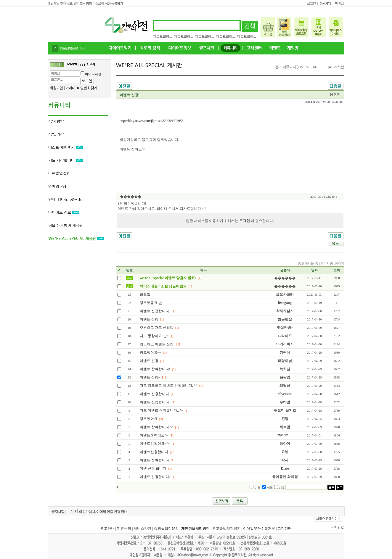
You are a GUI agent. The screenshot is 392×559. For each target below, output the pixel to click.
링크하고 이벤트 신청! (157, 344)
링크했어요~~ (151, 352)
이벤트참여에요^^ (154, 435)
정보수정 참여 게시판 (66, 226)
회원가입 (56, 88)
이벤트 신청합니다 (154, 394)
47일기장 (56, 134)
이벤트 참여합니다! (155, 369)
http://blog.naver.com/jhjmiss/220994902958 (152, 121)
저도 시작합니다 (66, 161)
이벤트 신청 (149, 319)
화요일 (145, 294)
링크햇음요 (149, 303)
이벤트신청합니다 (154, 452)
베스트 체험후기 (66, 148)
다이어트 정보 (64, 213)
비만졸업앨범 (59, 174)
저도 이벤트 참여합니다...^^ (161, 410)
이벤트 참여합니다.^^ (157, 427)
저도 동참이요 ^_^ (154, 336)
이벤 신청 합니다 (153, 468)
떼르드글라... (162, 36)
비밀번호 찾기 (87, 88)
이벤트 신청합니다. (155, 311)
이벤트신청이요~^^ (155, 444)
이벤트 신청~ (150, 377)
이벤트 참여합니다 (154, 460)
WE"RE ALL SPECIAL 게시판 (76, 239)
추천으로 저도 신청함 (157, 328)
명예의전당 (57, 187)
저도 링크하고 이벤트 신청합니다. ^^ (168, 386)
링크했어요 (149, 419)
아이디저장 (93, 74)
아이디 (70, 88)
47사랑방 (56, 121)
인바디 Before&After (66, 200)
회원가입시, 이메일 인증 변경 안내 (103, 512)
